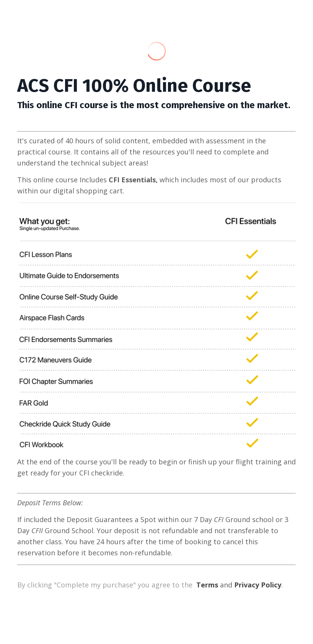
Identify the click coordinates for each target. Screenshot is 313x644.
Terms (207, 585)
